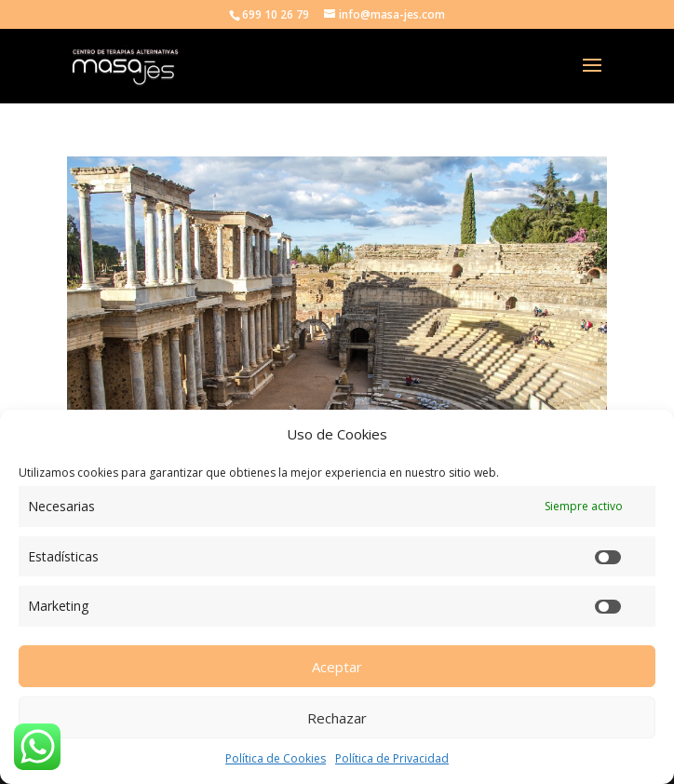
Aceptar (337, 667)
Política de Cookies (276, 758)
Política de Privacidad (392, 758)
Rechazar (337, 718)
